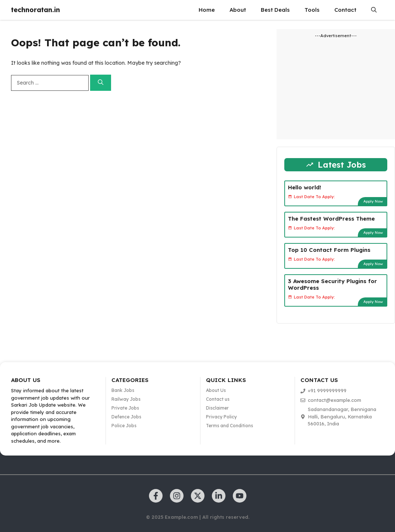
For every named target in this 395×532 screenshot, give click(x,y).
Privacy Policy (221, 417)
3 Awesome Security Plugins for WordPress (332, 284)
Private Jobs (125, 408)
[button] (374, 10)
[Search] (101, 83)
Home (207, 10)
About (238, 10)
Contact (345, 10)
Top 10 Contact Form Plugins (329, 250)
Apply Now (373, 201)
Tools (312, 10)
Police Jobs (124, 426)
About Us (216, 390)
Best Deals (275, 10)
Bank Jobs (123, 390)
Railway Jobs (126, 399)
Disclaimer (217, 408)
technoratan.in (35, 10)
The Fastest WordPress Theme (331, 219)
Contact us (218, 399)
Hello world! (305, 187)
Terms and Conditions (229, 426)
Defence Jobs (126, 417)
